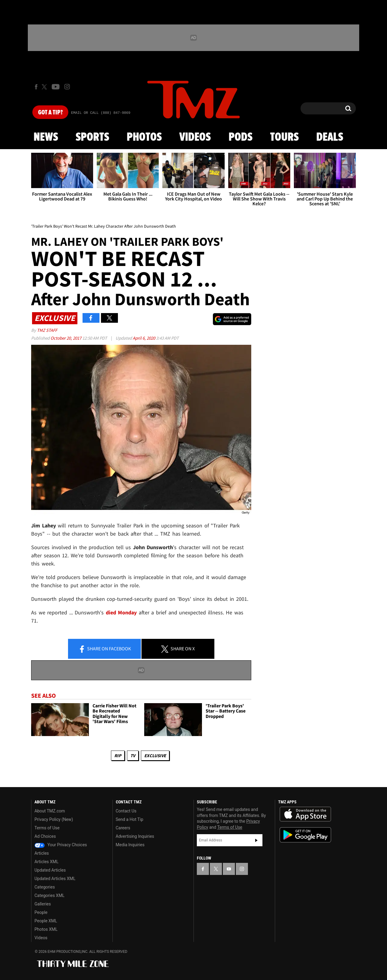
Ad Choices (45, 836)
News (46, 137)
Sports (92, 137)
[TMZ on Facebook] (36, 87)
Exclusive (155, 756)
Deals (330, 137)
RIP (118, 756)
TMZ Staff (47, 330)
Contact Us (126, 811)
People (41, 912)
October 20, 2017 (66, 338)
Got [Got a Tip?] (50, 113)
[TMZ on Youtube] (56, 87)
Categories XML (49, 895)
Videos (195, 137)
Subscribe (256, 840)
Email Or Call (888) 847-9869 (101, 113)
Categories (45, 887)
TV (133, 756)
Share (105, 649)
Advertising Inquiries (135, 836)
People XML (46, 921)
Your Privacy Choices (61, 845)
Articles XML (47, 862)
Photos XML (46, 929)
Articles (42, 853)
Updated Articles (50, 870)
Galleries (43, 904)
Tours (284, 137)
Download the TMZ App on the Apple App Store (305, 814)
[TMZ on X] (45, 87)
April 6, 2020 (144, 338)
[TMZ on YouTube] (229, 869)
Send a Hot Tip (130, 819)
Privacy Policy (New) (54, 819)
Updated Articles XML (55, 879)
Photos (144, 137)
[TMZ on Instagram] (67, 87)
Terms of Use (47, 828)
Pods (241, 137)
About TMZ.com (50, 811)
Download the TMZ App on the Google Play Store (305, 835)
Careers (123, 828)
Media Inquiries (130, 845)
